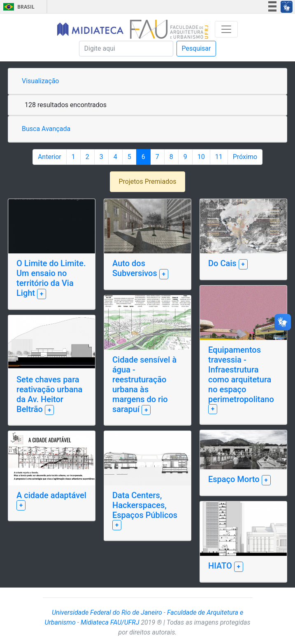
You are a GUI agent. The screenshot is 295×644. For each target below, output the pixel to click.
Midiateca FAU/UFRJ (110, 622)
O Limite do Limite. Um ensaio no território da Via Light (51, 278)
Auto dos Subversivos (136, 268)
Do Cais (223, 263)
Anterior (50, 157)
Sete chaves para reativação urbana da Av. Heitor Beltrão (49, 394)
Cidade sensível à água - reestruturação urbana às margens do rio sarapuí (144, 384)
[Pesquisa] (126, 49)
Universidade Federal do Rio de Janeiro (107, 612)
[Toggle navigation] (226, 29)
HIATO (221, 566)
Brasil (17, 7)
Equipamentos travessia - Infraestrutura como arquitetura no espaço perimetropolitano (241, 375)
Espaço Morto (235, 479)
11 (219, 157)
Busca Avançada (46, 129)
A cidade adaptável (51, 495)
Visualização (40, 81)
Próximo (245, 157)
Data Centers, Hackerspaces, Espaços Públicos (145, 505)
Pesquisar (196, 48)
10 (201, 157)
